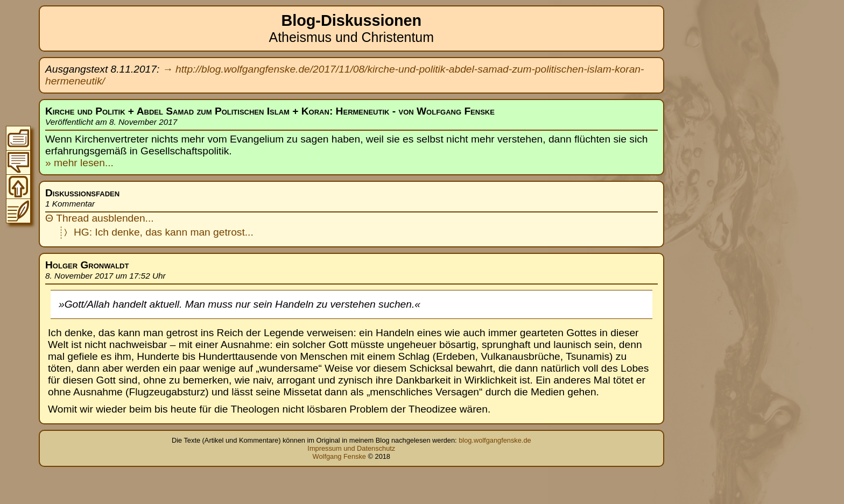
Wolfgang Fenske (339, 456)
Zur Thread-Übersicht (18, 162)
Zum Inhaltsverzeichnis (18, 138)
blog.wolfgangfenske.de (495, 440)
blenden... (131, 218)
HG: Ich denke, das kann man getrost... (164, 232)
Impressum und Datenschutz (351, 448)
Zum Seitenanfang (18, 187)
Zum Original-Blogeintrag (18, 211)
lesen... (96, 163)
